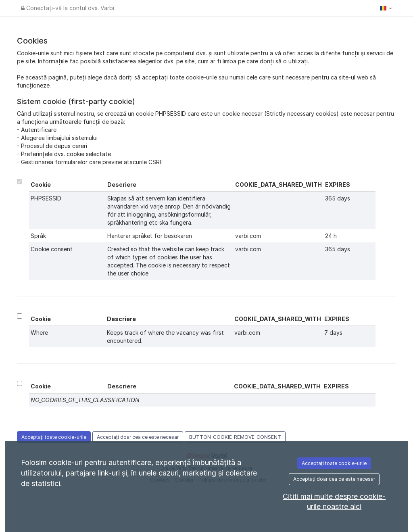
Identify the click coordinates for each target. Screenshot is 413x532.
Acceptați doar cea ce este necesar (138, 437)
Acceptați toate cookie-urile (54, 437)
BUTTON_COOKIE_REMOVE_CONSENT (235, 437)
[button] (386, 8)
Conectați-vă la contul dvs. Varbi (68, 8)
